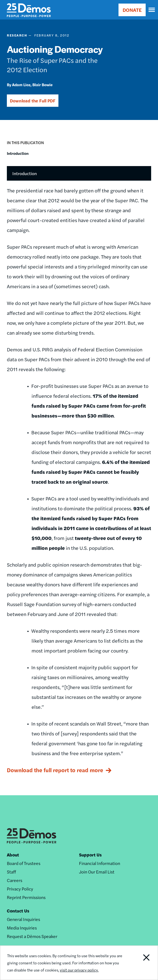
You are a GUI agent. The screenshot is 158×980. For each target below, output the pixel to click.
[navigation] (152, 10)
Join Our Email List (97, 872)
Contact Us (18, 911)
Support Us (90, 855)
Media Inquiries (22, 928)
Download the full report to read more (55, 770)
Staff (11, 872)
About (13, 855)
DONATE (132, 10)
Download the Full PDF (33, 101)
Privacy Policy (20, 889)
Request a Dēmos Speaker (32, 936)
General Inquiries (23, 919)
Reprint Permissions (26, 897)
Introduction (18, 153)
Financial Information (100, 863)
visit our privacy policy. (79, 970)
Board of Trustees (24, 863)
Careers (15, 880)
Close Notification (142, 963)
